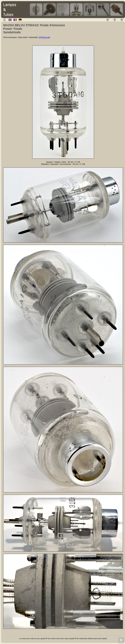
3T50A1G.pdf (44, 37)
